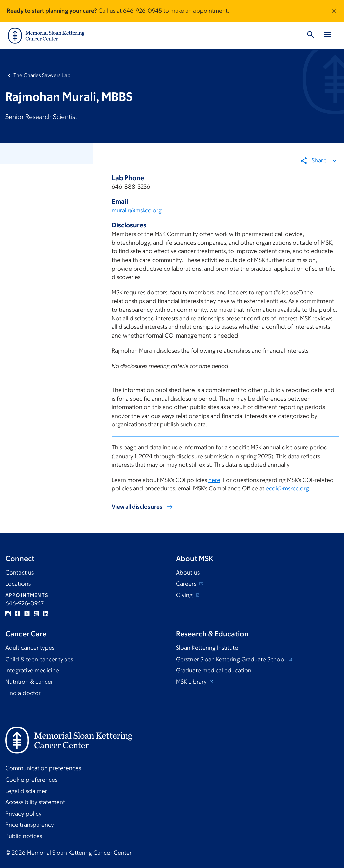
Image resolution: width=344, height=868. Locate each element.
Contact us (19, 573)
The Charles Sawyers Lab (42, 75)
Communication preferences (43, 768)
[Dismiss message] (334, 11)
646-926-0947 (25, 603)
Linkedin (46, 614)
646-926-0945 (142, 11)
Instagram (8, 614)
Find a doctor (23, 693)
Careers (187, 584)
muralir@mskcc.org (137, 210)
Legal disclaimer (26, 791)
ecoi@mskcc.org (287, 489)
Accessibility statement (35, 802)
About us (188, 573)
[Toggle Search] (311, 36)
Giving (185, 595)
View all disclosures (137, 507)
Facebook (17, 614)
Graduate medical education (214, 670)
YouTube (36, 614)
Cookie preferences (31, 780)
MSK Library (192, 682)
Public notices (24, 836)
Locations (18, 584)
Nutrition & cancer (29, 682)
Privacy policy (24, 814)
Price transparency (30, 825)
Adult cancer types (30, 648)
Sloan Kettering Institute (207, 648)
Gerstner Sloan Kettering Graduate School (231, 659)
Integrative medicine (32, 670)
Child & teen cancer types (39, 659)
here (214, 480)
